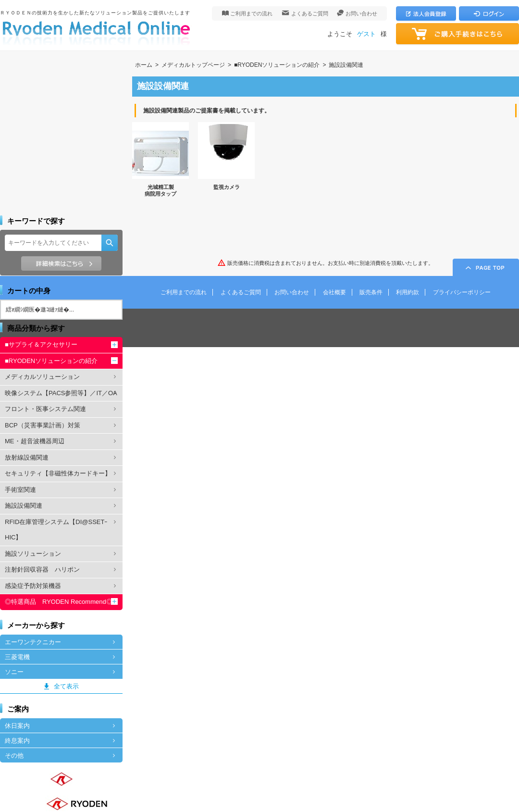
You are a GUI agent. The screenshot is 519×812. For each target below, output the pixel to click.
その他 (14, 756)
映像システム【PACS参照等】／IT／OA (61, 393)
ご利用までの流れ (251, 13)
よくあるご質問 (310, 13)
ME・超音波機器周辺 (35, 441)
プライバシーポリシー (462, 292)
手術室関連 (20, 490)
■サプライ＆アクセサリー (41, 344)
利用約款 (408, 292)
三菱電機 (17, 657)
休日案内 (17, 726)
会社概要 (334, 292)
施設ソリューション (33, 554)
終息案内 (17, 741)
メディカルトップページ (193, 65)
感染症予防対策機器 (33, 586)
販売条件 (371, 292)
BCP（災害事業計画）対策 (43, 425)
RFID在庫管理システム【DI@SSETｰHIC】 (56, 530)
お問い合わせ (361, 13)
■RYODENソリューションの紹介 (277, 65)
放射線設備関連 (27, 457)
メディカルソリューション (42, 377)
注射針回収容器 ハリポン (42, 569)
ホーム (144, 65)
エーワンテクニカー (33, 642)
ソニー (14, 672)
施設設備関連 (346, 65)
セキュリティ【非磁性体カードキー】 (58, 473)
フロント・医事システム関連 (45, 409)
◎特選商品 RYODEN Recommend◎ (59, 602)
